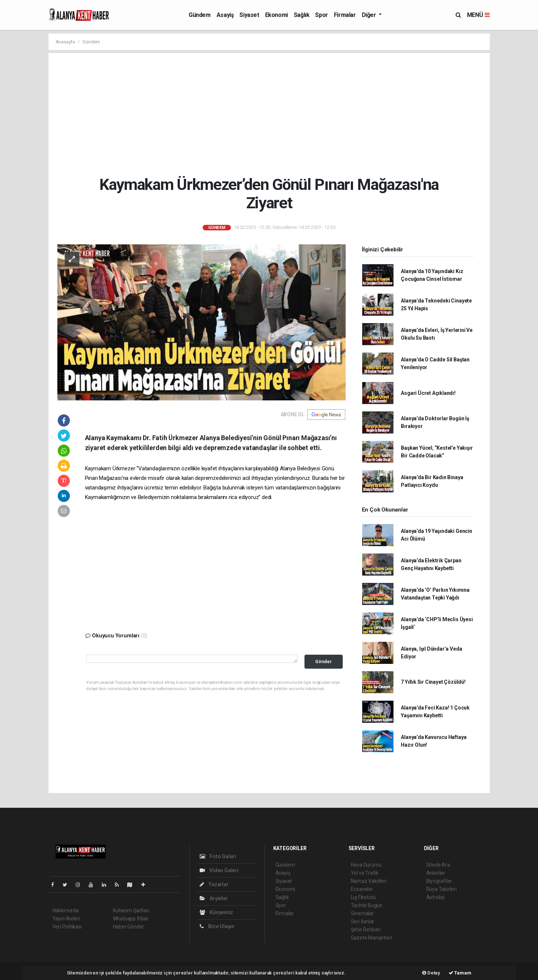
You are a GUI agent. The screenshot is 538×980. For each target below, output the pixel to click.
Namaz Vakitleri (369, 881)
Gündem (200, 15)
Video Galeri (219, 870)
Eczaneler (362, 889)
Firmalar (345, 15)
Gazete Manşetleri (372, 938)
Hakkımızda (65, 910)
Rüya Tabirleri (441, 889)
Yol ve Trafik (365, 873)
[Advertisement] (269, 114)
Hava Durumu (366, 865)
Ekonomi (277, 15)
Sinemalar (362, 913)
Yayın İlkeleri (66, 919)
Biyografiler (439, 881)
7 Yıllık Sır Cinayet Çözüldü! (433, 682)
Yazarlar (214, 884)
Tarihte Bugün (367, 905)
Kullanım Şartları (131, 910)
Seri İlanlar (363, 921)
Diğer (370, 15)
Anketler (436, 873)
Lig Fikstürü (364, 897)
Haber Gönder (129, 927)
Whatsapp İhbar (131, 919)
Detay (431, 973)
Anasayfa (66, 42)
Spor (321, 15)
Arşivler (214, 898)
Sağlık (302, 15)
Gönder (323, 661)
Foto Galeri (218, 856)
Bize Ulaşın (217, 926)
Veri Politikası (67, 927)
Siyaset (249, 15)
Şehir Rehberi (366, 930)
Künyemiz (216, 912)
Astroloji (435, 897)
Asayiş (225, 15)
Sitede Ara (438, 865)
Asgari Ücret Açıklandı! (428, 393)
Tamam (460, 973)
